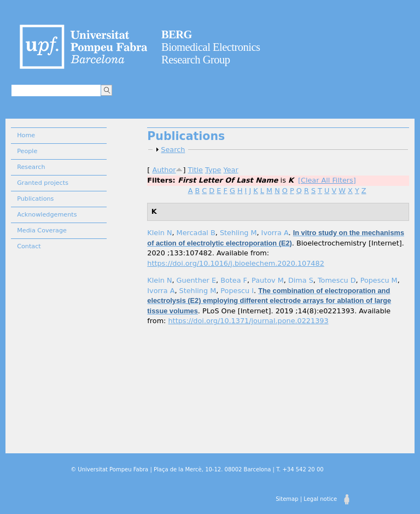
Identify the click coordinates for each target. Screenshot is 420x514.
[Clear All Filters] (327, 180)
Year (231, 170)
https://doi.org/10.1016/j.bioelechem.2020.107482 (235, 263)
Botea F (234, 280)
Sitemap (287, 499)
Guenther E (196, 280)
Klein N (159, 233)
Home (26, 135)
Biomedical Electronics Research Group (211, 47)
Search (173, 150)
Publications (35, 199)
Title (196, 170)
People (27, 151)
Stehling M (238, 233)
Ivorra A (275, 233)
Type (213, 170)
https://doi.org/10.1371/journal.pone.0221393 (249, 321)
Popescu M (379, 280)
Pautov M (268, 280)
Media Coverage (42, 230)
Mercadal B (196, 233)
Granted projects (43, 183)
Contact (29, 246)
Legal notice (320, 499)
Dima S (301, 280)
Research (31, 167)
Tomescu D (337, 280)
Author (164, 170)
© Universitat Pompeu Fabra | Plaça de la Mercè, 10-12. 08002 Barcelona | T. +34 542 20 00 (197, 469)
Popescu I (237, 291)
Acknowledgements (47, 215)
